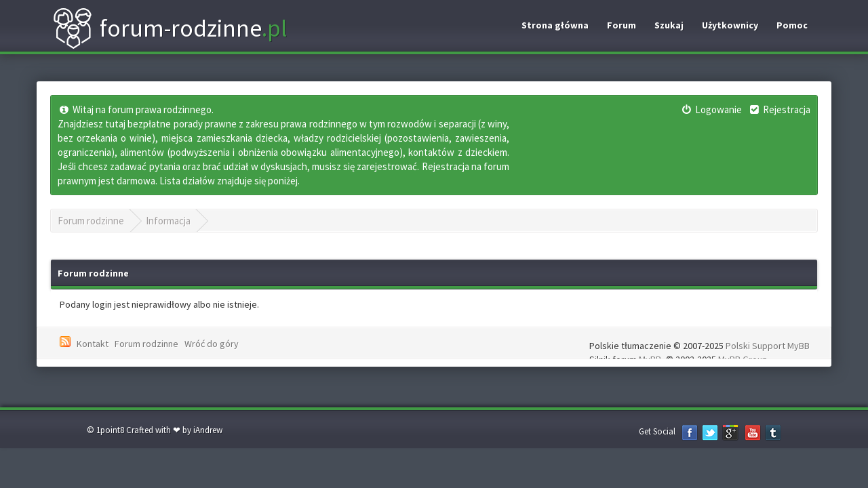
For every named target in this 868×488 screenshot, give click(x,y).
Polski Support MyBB (768, 346)
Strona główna (555, 25)
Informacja (168, 221)
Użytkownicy (730, 25)
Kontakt (93, 344)
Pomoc (792, 25)
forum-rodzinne (170, 28)
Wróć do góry (212, 344)
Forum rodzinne (91, 221)
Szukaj (669, 25)
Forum (622, 25)
